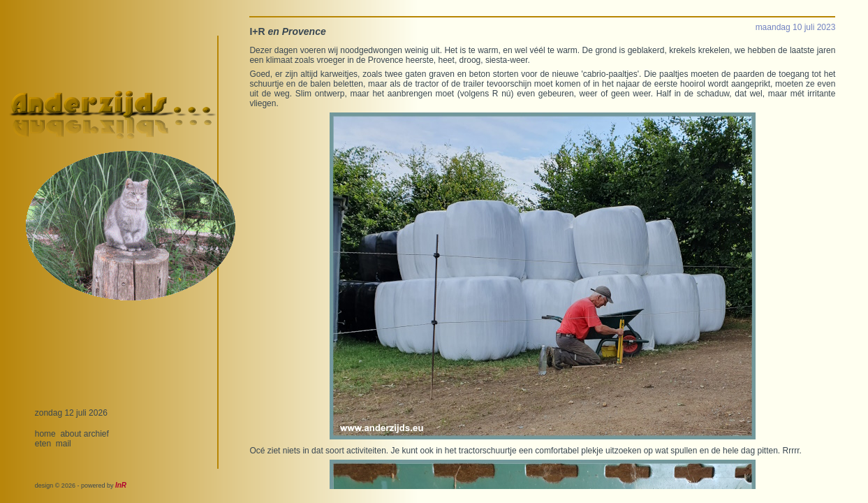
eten (43, 444)
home (45, 434)
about (71, 434)
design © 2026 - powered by (81, 486)
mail (64, 444)
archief (96, 434)
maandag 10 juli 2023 (796, 27)
